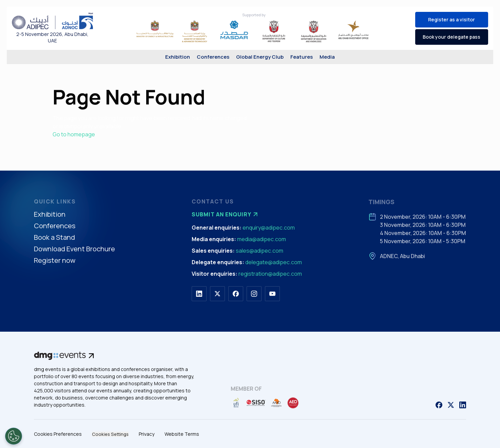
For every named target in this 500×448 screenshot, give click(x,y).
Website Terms (182, 434)
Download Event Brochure (74, 249)
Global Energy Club (260, 57)
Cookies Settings (110, 434)
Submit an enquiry (226, 214)
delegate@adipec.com (274, 262)
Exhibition (178, 57)
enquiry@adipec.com (269, 228)
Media (327, 57)
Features (302, 57)
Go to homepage (74, 134)
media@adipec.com (262, 239)
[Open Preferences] (14, 436)
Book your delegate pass (451, 37)
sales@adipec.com (259, 251)
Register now (55, 261)
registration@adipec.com (270, 274)
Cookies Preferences (58, 434)
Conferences (213, 57)
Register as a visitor (451, 20)
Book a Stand (54, 238)
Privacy (147, 434)
